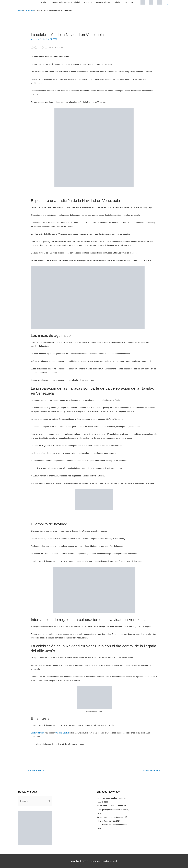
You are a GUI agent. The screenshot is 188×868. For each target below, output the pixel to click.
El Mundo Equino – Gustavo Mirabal (65, 2)
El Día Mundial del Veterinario (109, 825)
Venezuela (88, 2)
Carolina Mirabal (63, 733)
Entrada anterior (36, 770)
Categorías (130, 2)
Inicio (43, 2)
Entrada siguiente (151, 770)
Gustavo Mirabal (103, 2)
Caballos (117, 2)
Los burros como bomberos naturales (112, 798)
